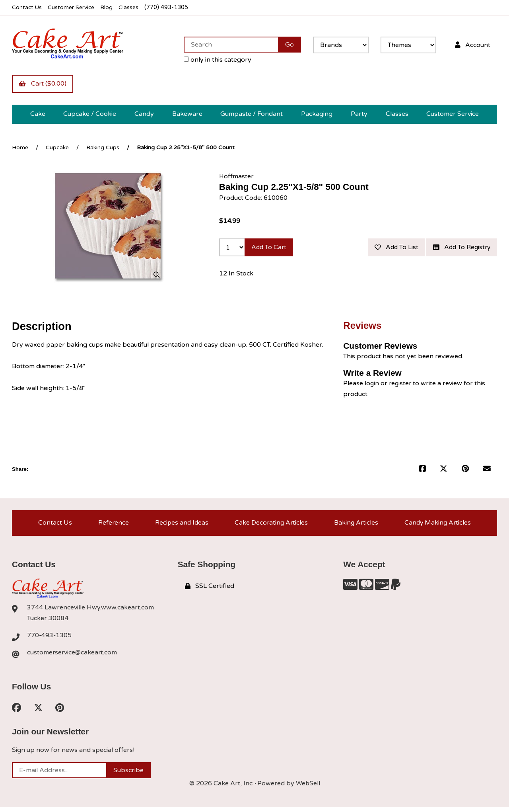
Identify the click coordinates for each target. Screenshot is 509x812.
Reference (112, 526)
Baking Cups (103, 148)
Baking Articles (356, 526)
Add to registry (460, 267)
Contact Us (27, 7)
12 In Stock (236, 293)
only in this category (217, 60)
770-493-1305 (50, 640)
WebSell (308, 788)
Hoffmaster (237, 177)
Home (20, 148)
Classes (132, 7)
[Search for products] (230, 45)
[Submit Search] (289, 45)
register (401, 386)
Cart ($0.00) (43, 84)
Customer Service (73, 7)
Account (472, 45)
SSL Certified (210, 590)
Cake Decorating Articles (271, 526)
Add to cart (270, 248)
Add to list (468, 248)
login (372, 386)
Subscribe (128, 775)
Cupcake (57, 148)
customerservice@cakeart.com (73, 657)
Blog (109, 7)
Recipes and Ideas (180, 526)
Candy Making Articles (438, 526)
